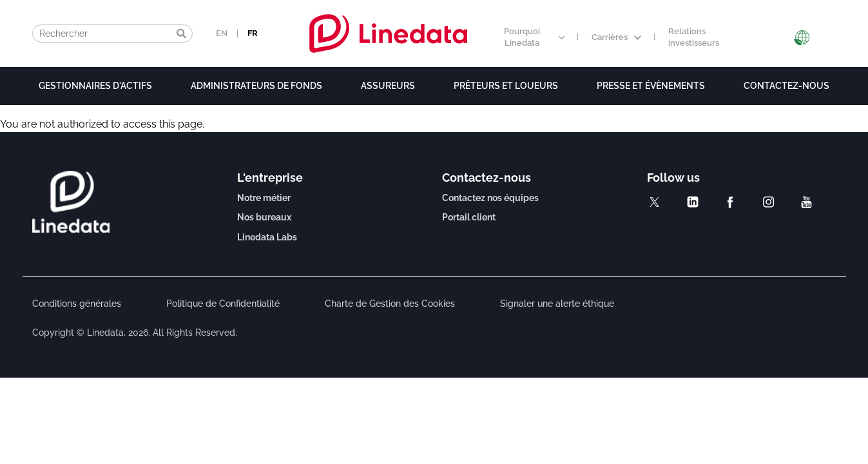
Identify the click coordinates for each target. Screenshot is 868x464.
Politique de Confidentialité (223, 304)
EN (222, 33)
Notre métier (264, 198)
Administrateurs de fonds (256, 86)
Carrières (616, 37)
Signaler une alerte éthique (557, 304)
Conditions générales (77, 304)
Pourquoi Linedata (534, 37)
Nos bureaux (264, 217)
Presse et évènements (651, 86)
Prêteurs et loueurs (506, 86)
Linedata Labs (267, 237)
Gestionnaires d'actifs (95, 86)
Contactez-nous (786, 86)
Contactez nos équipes (490, 198)
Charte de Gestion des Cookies (390, 304)
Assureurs (388, 86)
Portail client (469, 217)
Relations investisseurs (694, 37)
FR (253, 33)
